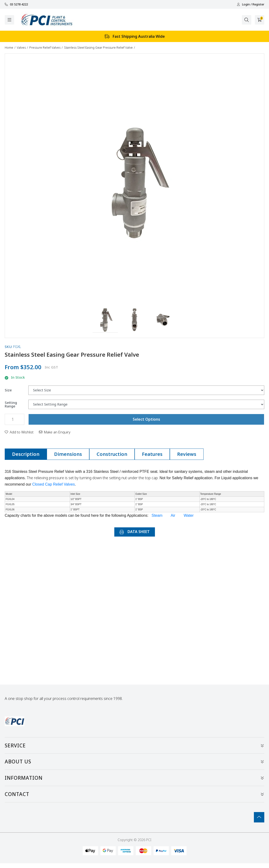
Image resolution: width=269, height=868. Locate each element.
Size (8, 390)
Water (189, 515)
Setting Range (11, 404)
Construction (112, 454)
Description (26, 454)
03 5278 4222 (16, 4)
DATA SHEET (135, 532)
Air (173, 515)
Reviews (187, 454)
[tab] (26, 454)
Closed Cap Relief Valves (54, 484)
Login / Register (251, 4)
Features (152, 454)
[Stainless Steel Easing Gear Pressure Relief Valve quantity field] (15, 419)
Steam (157, 515)
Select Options (146, 419)
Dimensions (68, 454)
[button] (105, 320)
